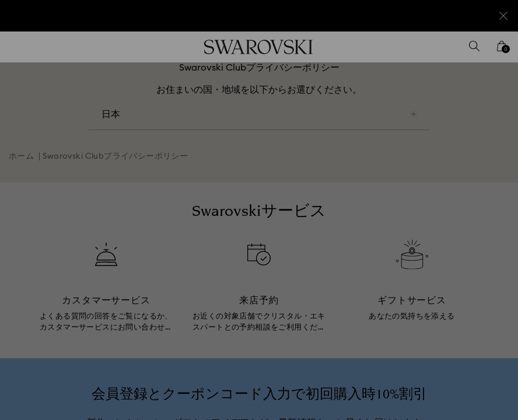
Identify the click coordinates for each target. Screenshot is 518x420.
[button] (451, 142)
